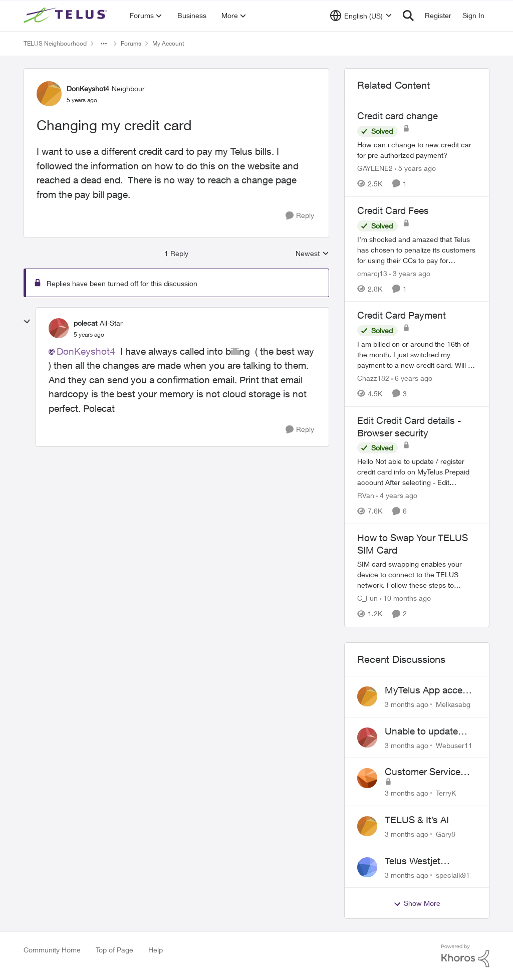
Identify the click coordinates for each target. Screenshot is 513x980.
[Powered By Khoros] (465, 956)
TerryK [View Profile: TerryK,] (446, 793)
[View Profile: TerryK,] (367, 778)
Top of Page (114, 950)
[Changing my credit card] (89, 335)
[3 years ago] (410, 273)
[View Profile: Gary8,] (367, 826)
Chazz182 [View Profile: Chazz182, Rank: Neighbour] (373, 378)
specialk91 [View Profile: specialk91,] (453, 875)
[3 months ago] (407, 704)
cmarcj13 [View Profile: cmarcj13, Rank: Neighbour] (372, 273)
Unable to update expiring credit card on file (425, 731)
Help (156, 950)
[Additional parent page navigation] (104, 44)
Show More (417, 903)
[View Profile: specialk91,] (367, 867)
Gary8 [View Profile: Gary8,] (446, 834)
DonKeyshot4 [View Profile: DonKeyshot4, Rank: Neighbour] (88, 88)
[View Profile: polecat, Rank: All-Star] (59, 328)
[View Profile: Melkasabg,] (367, 696)
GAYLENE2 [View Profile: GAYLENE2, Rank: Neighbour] (375, 168)
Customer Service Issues (423, 772)
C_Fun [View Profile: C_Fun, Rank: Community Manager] (367, 598)
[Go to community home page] (67, 16)
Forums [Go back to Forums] (131, 43)
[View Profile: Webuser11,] (367, 738)
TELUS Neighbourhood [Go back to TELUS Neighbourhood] (55, 43)
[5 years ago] (415, 168)
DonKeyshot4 (86, 351)
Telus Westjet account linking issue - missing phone (430, 861)
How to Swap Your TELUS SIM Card (413, 544)
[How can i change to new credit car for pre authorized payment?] (417, 150)
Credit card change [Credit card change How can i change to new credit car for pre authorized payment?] (398, 116)
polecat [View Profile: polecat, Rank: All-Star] (85, 323)
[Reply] (300, 216)
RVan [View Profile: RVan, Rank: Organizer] (366, 495)
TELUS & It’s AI (417, 820)
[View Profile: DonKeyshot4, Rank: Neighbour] (49, 94)
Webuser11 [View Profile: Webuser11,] (454, 745)
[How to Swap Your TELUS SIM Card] (417, 575)
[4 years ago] (397, 495)
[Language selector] (361, 16)
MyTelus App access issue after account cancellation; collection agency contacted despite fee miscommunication (431, 690)
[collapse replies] (27, 322)
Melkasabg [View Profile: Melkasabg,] (453, 704)
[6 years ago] (412, 378)
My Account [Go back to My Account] (168, 43)
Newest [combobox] (312, 254)
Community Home (52, 950)
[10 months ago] (405, 598)
